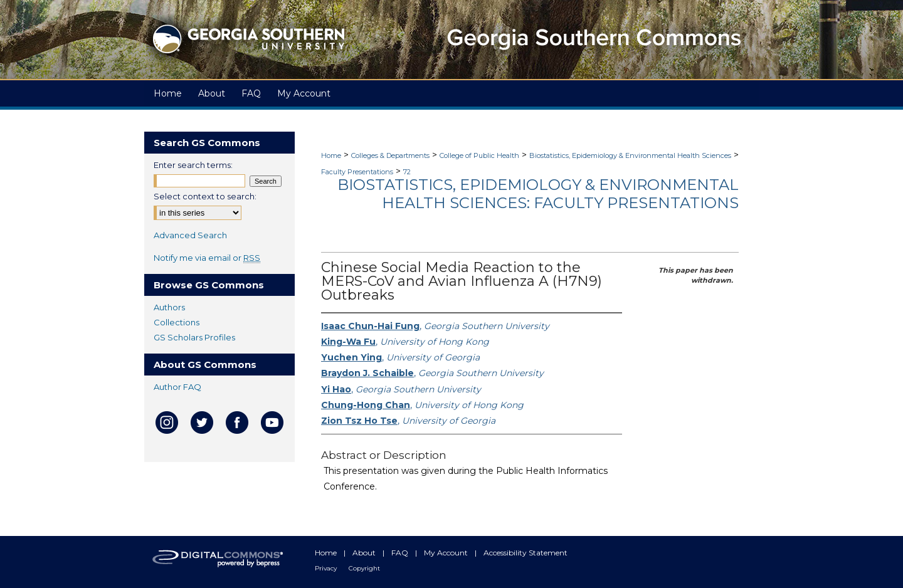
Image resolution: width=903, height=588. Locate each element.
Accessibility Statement (525, 553)
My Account (447, 553)
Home (331, 155)
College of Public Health (479, 155)
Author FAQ (177, 387)
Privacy (327, 568)
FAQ (401, 553)
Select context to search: (205, 196)
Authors (169, 307)
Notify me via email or (207, 258)
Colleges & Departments (390, 155)
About (365, 553)
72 (407, 172)
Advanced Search (190, 235)
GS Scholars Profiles (194, 337)
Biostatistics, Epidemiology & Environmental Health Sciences (630, 155)
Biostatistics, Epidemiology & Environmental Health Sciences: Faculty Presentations (538, 194)
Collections (177, 322)
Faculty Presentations (357, 172)
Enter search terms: (193, 165)
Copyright (364, 568)
